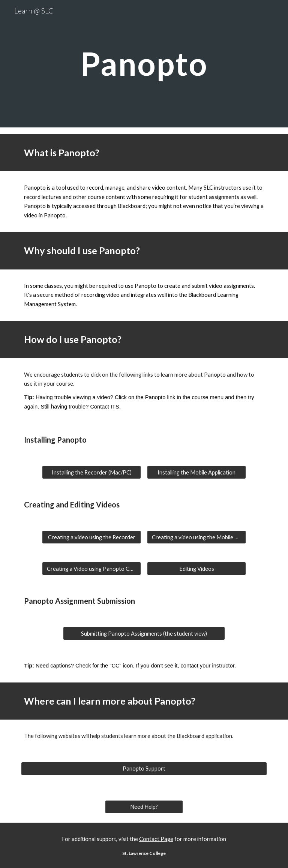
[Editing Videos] (196, 569)
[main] (144, 64)
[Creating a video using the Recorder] (91, 537)
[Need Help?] (144, 807)
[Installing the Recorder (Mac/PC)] (91, 472)
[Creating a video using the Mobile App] (196, 537)
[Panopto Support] (144, 769)
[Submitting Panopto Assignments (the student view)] (144, 633)
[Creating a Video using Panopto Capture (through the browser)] (91, 569)
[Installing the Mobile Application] (196, 472)
